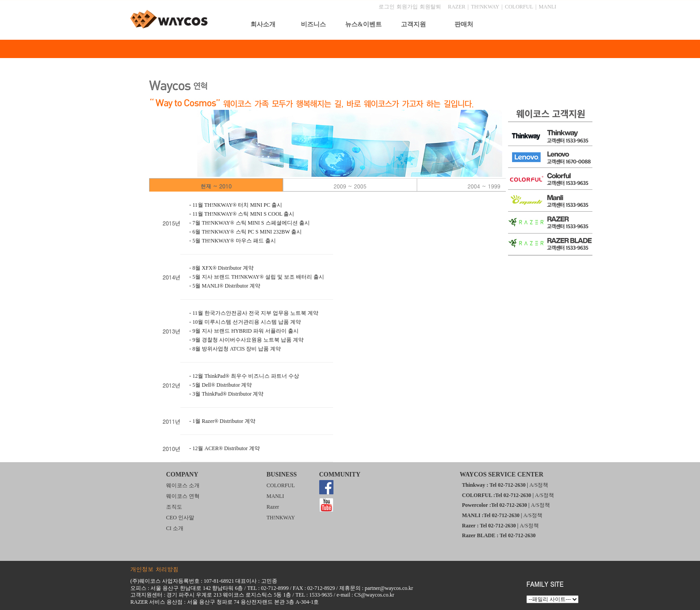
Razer (273, 507)
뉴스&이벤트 (363, 24)
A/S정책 (539, 485)
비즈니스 (313, 24)
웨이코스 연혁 (183, 496)
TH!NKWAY (485, 7)
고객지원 (413, 24)
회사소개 (263, 24)
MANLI (548, 7)
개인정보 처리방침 (154, 569)
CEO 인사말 (180, 518)
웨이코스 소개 (183, 485)
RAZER (456, 7)
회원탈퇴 (430, 7)
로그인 (387, 7)
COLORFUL (519, 7)
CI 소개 (175, 528)
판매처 (464, 24)
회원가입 (407, 7)
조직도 (174, 507)
